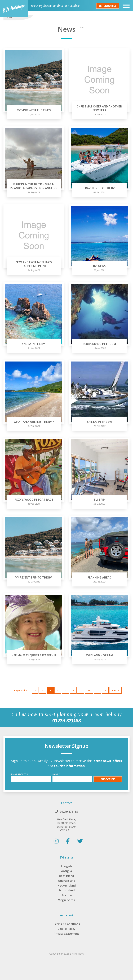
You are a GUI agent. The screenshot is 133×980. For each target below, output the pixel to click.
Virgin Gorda (67, 900)
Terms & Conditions (66, 924)
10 (89, 690)
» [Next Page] (105, 690)
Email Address (20, 774)
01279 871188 (69, 812)
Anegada (67, 866)
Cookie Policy (66, 929)
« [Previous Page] (35, 690)
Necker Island (67, 886)
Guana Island (67, 881)
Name (56, 774)
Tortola (67, 895)
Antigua (66, 871)
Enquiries (108, 6)
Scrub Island (67, 890)
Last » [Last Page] (115, 690)
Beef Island (66, 876)
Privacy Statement (66, 934)
